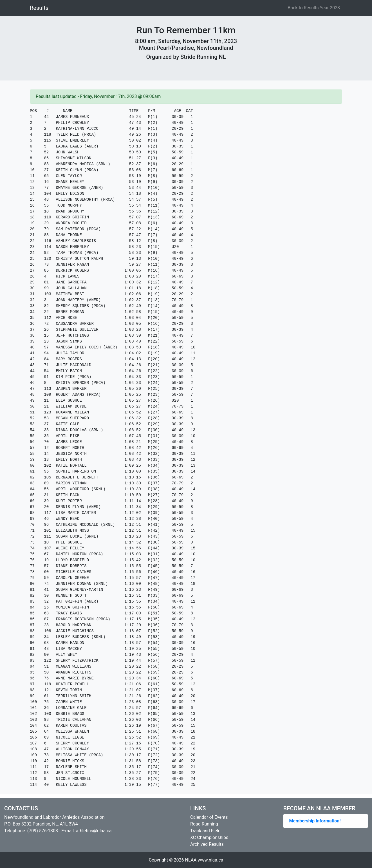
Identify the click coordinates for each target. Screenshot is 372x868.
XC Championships (209, 837)
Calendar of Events (209, 817)
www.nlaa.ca (211, 860)
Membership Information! (315, 821)
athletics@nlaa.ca (94, 831)
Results (39, 8)
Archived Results (207, 844)
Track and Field (205, 831)
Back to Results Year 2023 (314, 8)
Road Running (204, 824)
